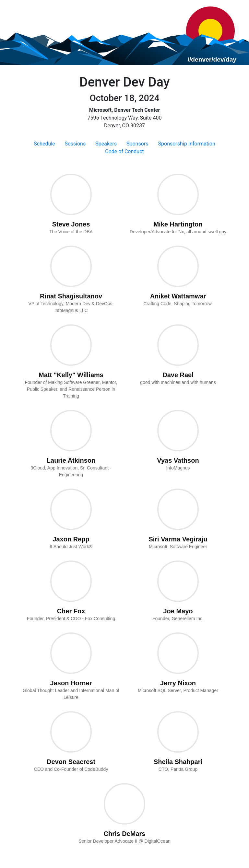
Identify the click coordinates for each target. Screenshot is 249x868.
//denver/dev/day (212, 59)
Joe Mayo (178, 611)
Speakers (106, 144)
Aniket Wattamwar (178, 296)
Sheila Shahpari (178, 762)
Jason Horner (71, 683)
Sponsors (137, 144)
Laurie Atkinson (71, 460)
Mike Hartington (178, 224)
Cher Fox (71, 611)
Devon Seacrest (71, 762)
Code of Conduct (124, 151)
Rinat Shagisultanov (71, 296)
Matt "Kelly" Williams (71, 375)
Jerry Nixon (178, 683)
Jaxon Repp (71, 539)
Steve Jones (71, 224)
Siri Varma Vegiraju (178, 539)
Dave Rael (178, 375)
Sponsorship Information (187, 144)
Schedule (44, 144)
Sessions (75, 144)
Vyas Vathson (178, 460)
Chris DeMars (125, 834)
